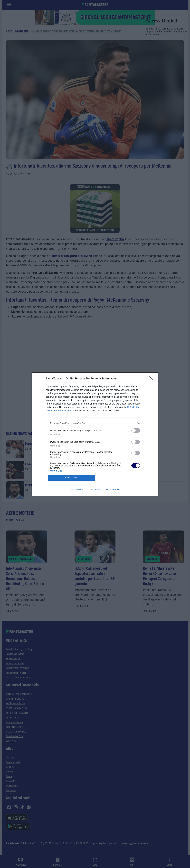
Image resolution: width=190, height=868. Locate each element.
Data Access (95, 490)
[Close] (152, 379)
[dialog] (95, 434)
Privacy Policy (113, 490)
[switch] (136, 430)
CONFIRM (71, 478)
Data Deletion (76, 490)
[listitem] (95, 423)
